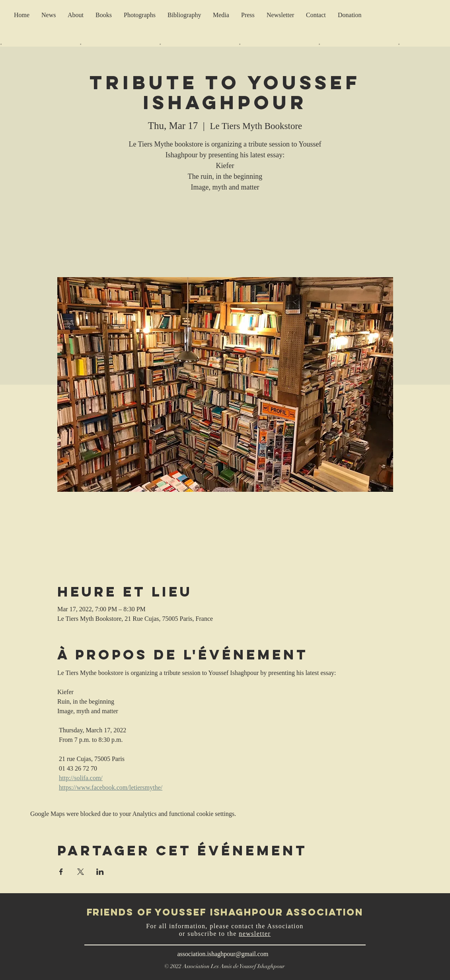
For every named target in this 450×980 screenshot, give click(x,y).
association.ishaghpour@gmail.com (223, 954)
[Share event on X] (81, 872)
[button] (280, 15)
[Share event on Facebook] (61, 872)
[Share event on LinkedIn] (100, 872)
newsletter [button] (255, 934)
